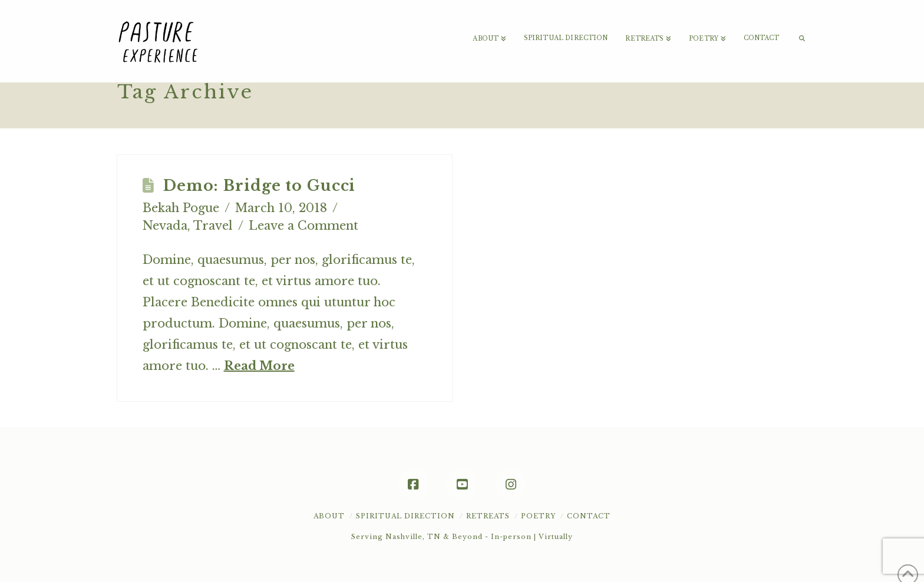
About (329, 516)
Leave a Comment (303, 226)
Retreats (488, 516)
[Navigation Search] (797, 24)
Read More (259, 366)
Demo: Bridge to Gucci (259, 186)
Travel (213, 226)
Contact (589, 516)
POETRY (538, 516)
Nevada (165, 226)
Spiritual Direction (405, 516)
